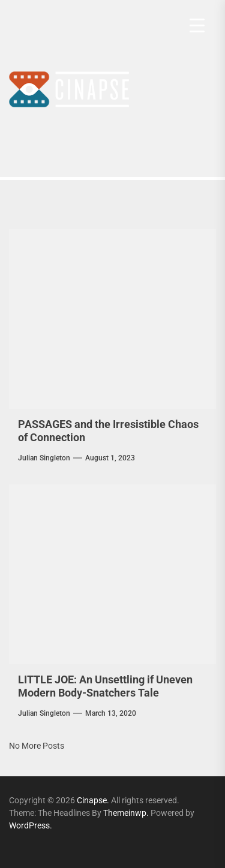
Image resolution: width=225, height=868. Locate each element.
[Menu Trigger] (197, 25)
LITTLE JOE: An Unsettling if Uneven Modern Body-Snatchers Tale (105, 686)
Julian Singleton (44, 458)
